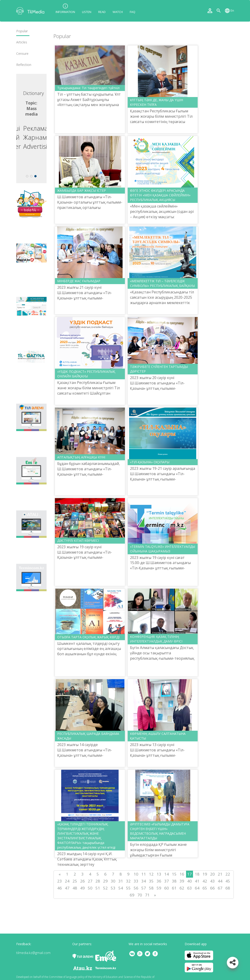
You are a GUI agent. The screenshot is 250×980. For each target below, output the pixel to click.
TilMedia (31, 11)
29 (105, 881)
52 (105, 888)
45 (228, 881)
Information (65, 12)
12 (151, 874)
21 (220, 874)
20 (212, 874)
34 (144, 881)
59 (159, 888)
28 (98, 881)
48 (75, 888)
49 (82, 888)
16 (182, 874)
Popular (22, 31)
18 (197, 874)
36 (159, 881)
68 (228, 888)
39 (182, 881)
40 (190, 881)
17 (190, 874)
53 (113, 888)
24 (67, 881)
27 (90, 881)
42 (205, 881)
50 (90, 888)
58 (151, 888)
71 (147, 895)
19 (205, 874)
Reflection (24, 65)
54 (121, 888)
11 (144, 874)
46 (60, 888)
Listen (87, 12)
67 (220, 888)
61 (174, 888)
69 (132, 895)
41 (197, 881)
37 (167, 881)
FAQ (133, 12)
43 (212, 881)
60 (167, 888)
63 (190, 888)
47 (67, 888)
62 (182, 888)
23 (60, 881)
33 (136, 881)
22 (228, 874)
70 (140, 895)
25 (75, 881)
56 (136, 888)
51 (98, 888)
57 (144, 888)
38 (174, 881)
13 (159, 874)
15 (174, 874)
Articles (22, 42)
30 (113, 881)
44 (220, 881)
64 (197, 888)
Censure (22, 54)
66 (212, 888)
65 (205, 888)
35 (151, 881)
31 (121, 881)
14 (167, 874)
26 (82, 881)
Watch (118, 12)
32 (128, 881)
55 (128, 888)
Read (102, 12)
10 (136, 874)
